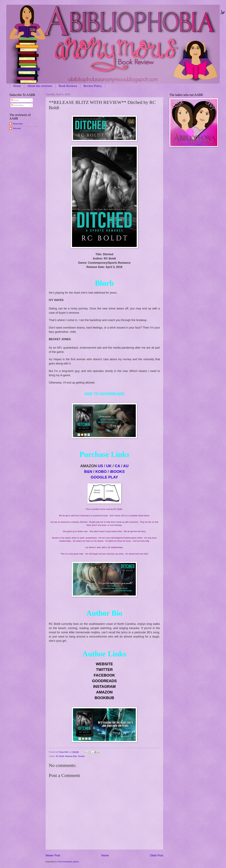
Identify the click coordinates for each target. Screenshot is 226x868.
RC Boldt (60, 756)
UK (109, 466)
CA (117, 466)
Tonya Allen (18, 124)
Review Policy (93, 86)
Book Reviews (68, 86)
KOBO (101, 472)
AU (126, 466)
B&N (88, 472)
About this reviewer (40, 86)
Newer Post (53, 855)
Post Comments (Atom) (68, 862)
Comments (17, 105)
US (100, 466)
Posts (15, 100)
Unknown (17, 128)
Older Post (157, 855)
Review (81, 756)
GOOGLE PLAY (104, 477)
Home (17, 86)
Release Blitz (71, 756)
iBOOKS (117, 472)
